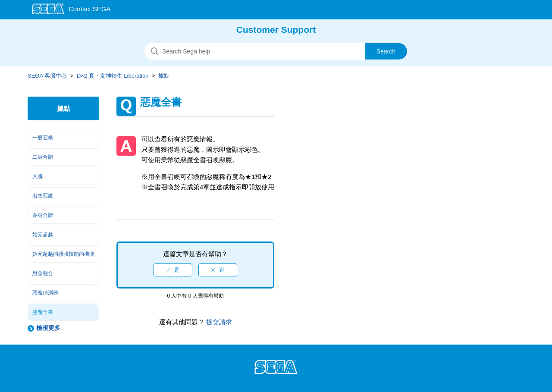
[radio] (173, 270)
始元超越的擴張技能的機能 (63, 254)
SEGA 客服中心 (47, 76)
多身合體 (43, 215)
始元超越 (43, 235)
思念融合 (43, 273)
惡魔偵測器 (45, 293)
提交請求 (218, 322)
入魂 (38, 176)
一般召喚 (43, 138)
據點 (164, 76)
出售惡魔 (43, 196)
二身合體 (43, 157)
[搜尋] (276, 51)
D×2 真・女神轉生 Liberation (113, 76)
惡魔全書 (43, 312)
